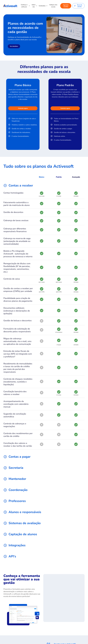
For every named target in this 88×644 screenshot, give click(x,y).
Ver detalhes (14, 46)
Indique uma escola (53, 6)
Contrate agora (23, 108)
